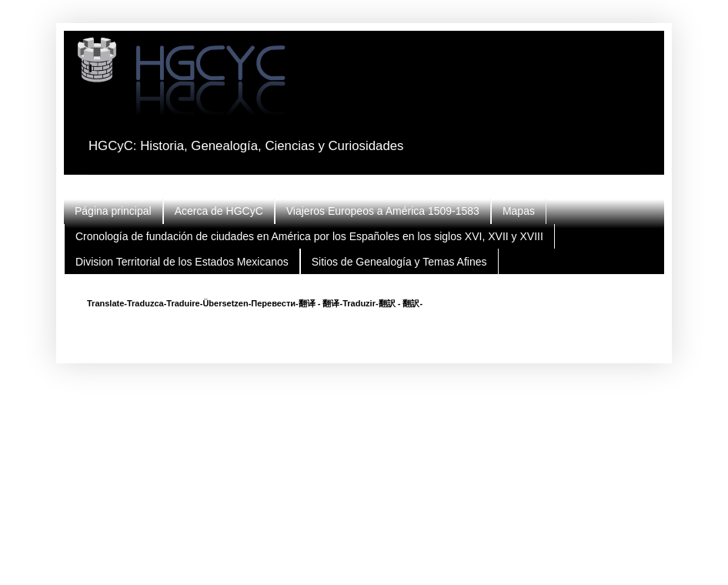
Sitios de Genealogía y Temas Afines (399, 262)
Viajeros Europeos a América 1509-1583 (383, 211)
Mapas (519, 211)
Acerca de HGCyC (219, 211)
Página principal (113, 211)
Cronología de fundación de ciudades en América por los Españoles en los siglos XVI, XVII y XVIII (309, 236)
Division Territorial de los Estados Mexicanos (182, 262)
